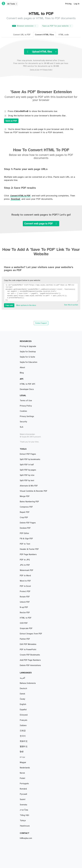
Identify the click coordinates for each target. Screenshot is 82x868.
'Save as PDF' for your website (57, 26)
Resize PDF (25, 613)
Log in (77, 4)
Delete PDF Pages (28, 523)
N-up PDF (24, 607)
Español (23, 710)
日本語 (23, 731)
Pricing (68, 4)
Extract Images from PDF (31, 634)
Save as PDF (11, 121)
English (23, 704)
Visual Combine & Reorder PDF (33, 491)
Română (23, 789)
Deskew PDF (25, 528)
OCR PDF (24, 623)
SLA (22, 427)
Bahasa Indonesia (28, 683)
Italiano (23, 725)
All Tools (13, 4)
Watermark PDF (27, 570)
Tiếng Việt (24, 815)
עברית (22, 757)
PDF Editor (24, 533)
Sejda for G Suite (27, 357)
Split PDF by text (27, 481)
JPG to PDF (25, 565)
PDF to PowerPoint (28, 650)
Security (23, 422)
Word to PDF (25, 581)
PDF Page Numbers (28, 554)
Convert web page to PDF (41, 224)
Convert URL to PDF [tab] (22, 35)
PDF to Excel (25, 586)
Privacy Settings (27, 416)
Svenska (23, 805)
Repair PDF (25, 512)
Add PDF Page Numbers (30, 660)
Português (24, 784)
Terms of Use (35, 70)
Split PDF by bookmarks (30, 459)
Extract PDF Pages (28, 454)
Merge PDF (25, 496)
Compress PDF (26, 507)
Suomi (23, 799)
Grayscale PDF (26, 628)
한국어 (23, 736)
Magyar (23, 762)
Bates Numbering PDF (29, 502)
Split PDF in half (27, 465)
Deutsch (23, 688)
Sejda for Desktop (28, 352)
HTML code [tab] (64, 35)
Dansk (22, 694)
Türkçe (23, 821)
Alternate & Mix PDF (29, 486)
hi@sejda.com (26, 838)
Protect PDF (25, 591)
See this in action (71, 305)
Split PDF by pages (28, 470)
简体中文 (24, 741)
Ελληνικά (24, 715)
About (22, 368)
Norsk (22, 773)
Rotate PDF (25, 597)
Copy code (9, 305)
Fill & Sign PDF (26, 539)
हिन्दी (22, 752)
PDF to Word (25, 576)
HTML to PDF (26, 618)
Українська (25, 826)
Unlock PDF (25, 602)
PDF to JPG (25, 560)
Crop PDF (24, 517)
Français (24, 720)
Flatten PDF (25, 639)
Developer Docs (27, 389)
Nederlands (25, 768)
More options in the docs (26, 305)
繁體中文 (24, 747)
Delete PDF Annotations (30, 665)
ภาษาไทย (24, 810)
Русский (23, 794)
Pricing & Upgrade (28, 346)
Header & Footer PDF (29, 549)
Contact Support (41, 323)
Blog (22, 373)
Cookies (23, 411)
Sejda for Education (29, 362)
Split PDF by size (27, 475)
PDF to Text (25, 544)
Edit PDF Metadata (28, 644)
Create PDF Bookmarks (30, 655)
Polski (22, 778)
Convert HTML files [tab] (44, 35)
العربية (22, 678)
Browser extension (25, 26)
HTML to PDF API (27, 384)
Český (22, 699)
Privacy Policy (48, 70)
